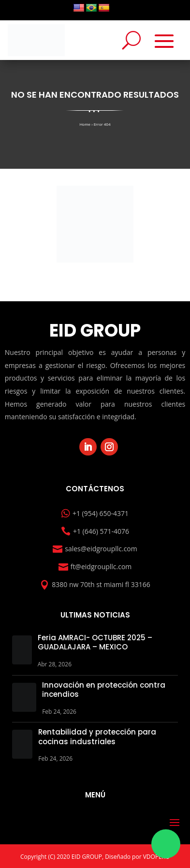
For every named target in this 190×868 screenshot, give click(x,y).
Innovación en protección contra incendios (104, 690)
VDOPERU (156, 857)
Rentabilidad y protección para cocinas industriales (97, 737)
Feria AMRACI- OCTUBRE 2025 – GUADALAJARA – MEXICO (95, 642)
